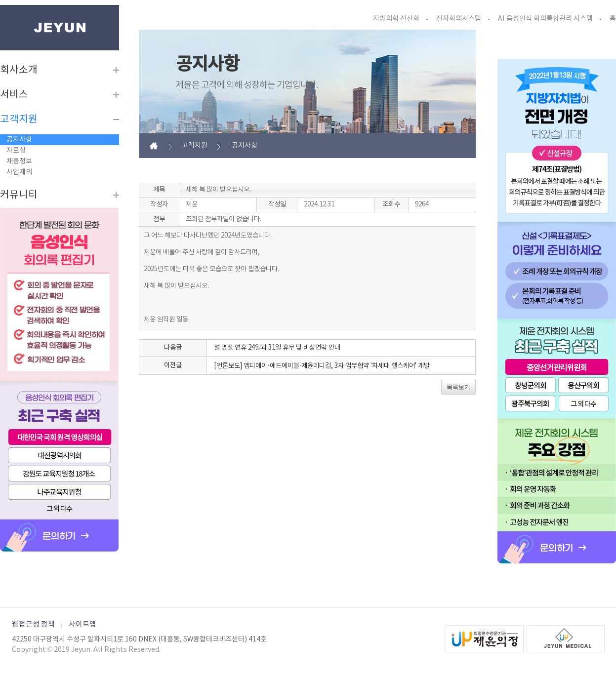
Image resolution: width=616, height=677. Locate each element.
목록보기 (458, 387)
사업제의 (19, 172)
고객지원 (19, 119)
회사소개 (19, 70)
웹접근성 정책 (33, 624)
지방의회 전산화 (396, 19)
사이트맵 (82, 624)
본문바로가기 (0, 5)
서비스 (14, 95)
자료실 (16, 151)
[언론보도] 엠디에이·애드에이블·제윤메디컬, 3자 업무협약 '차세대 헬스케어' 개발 (322, 366)
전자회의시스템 (459, 19)
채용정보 (19, 161)
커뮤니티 (19, 195)
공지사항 (19, 140)
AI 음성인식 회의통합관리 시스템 (545, 19)
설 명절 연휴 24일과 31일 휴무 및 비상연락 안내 (277, 348)
